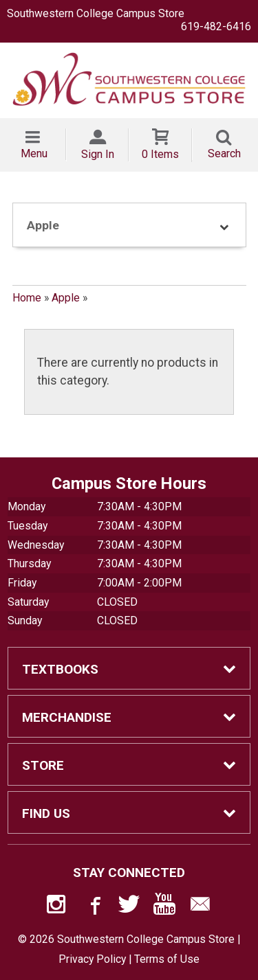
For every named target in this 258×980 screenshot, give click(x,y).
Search (224, 153)
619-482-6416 (216, 26)
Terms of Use (167, 959)
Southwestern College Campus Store (96, 13)
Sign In (98, 154)
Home (27, 298)
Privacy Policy (92, 959)
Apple (66, 298)
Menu (34, 153)
